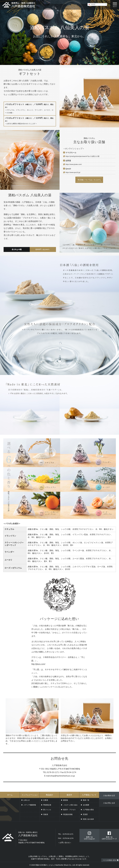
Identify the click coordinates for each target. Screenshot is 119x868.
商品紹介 (49, 795)
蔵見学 (69, 795)
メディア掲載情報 (30, 805)
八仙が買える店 (109, 803)
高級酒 (46, 814)
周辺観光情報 (68, 814)
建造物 (65, 800)
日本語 (92, 4)
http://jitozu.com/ (38, 664)
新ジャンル (47, 810)
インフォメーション (30, 795)
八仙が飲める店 (109, 795)
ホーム (10, 795)
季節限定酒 (47, 805)
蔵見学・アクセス (69, 810)
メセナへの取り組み (70, 805)
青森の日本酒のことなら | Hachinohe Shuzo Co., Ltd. (55, 865)
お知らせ (27, 800)
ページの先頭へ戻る (110, 860)
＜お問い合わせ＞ (65, 843)
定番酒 (46, 800)
